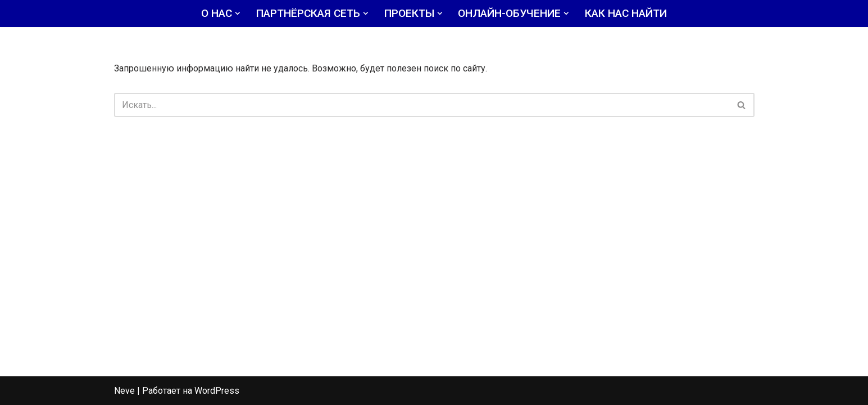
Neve (124, 391)
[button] (238, 13)
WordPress (217, 391)
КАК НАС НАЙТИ (626, 13)
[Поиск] (422, 105)
